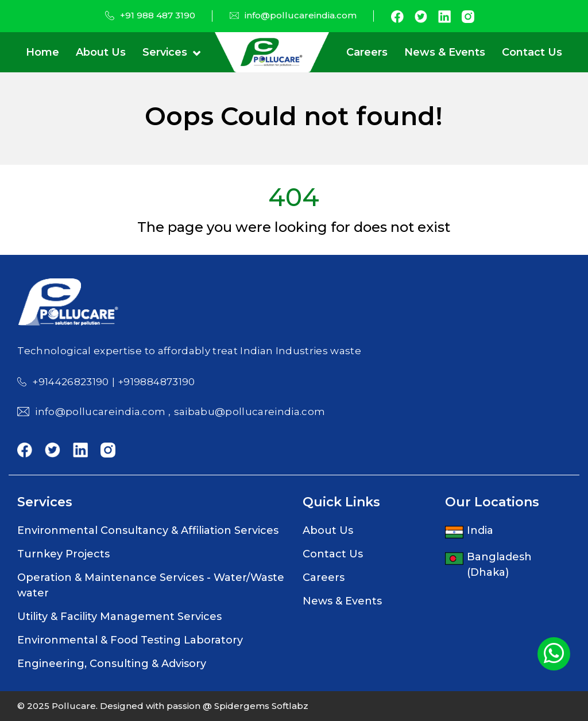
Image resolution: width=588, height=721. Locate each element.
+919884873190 (156, 382)
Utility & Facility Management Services (119, 617)
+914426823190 (70, 382)
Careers (367, 52)
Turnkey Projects (63, 554)
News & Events (445, 52)
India (480, 530)
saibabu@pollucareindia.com (250, 412)
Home (42, 52)
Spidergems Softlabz (260, 706)
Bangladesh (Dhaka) (499, 565)
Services (165, 52)
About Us (101, 52)
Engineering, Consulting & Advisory (112, 664)
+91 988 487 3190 (158, 15)
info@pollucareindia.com (301, 15)
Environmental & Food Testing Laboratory (130, 640)
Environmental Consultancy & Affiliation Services (148, 530)
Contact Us (532, 52)
